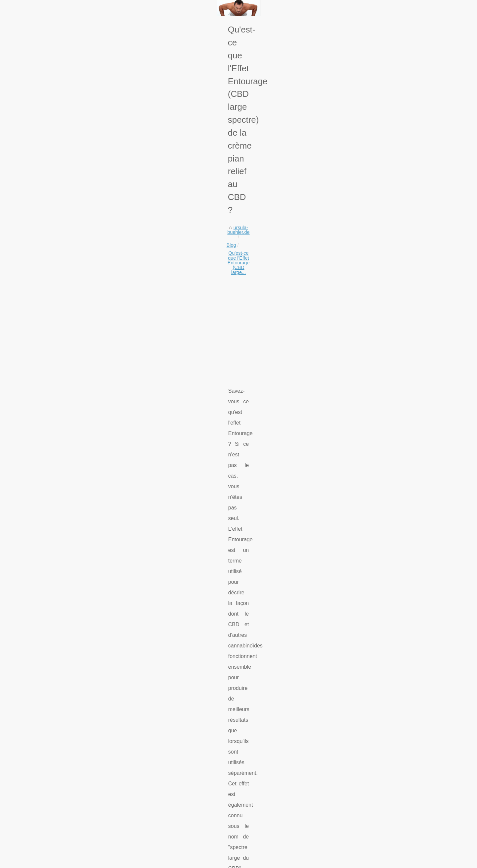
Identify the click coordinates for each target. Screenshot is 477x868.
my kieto (65, 368)
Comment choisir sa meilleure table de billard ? (134, 772)
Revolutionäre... (363, 547)
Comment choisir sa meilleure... (380, 441)
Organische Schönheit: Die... (376, 456)
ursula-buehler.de (64, 218)
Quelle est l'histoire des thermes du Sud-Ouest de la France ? (99, 697)
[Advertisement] (189, 272)
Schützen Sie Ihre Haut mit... (376, 516)
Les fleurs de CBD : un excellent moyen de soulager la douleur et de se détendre (278, 697)
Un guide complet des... (371, 666)
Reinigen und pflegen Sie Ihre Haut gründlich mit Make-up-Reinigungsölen (163, 760)
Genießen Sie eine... (368, 397)
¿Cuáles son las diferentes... (376, 681)
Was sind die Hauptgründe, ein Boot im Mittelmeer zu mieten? (150, 794)
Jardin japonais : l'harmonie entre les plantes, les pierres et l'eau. (153, 806)
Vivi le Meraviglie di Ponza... (376, 412)
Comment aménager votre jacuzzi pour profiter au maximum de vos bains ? (164, 817)
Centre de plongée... (368, 637)
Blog (94, 218)
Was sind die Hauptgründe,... (377, 471)
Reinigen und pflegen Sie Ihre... (380, 427)
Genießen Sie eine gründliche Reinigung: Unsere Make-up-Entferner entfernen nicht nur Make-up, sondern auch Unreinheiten (188, 735)
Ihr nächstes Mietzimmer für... (377, 577)
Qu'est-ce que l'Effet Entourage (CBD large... (152, 218)
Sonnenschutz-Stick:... (370, 622)
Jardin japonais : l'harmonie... (377, 486)
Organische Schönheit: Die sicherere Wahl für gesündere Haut (150, 783)
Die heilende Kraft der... (371, 592)
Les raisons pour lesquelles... (377, 652)
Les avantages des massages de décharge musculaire (142, 840)
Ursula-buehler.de (71, 861)
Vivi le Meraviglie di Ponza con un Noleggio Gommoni (141, 749)
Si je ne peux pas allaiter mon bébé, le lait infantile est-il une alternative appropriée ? (174, 829)
